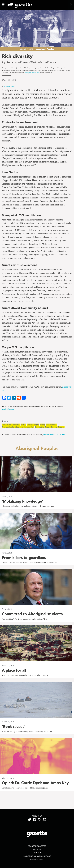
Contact (37, 853)
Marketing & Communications (37, 856)
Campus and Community (11, 425)
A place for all (14, 670)
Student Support (51, 427)
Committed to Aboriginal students (32, 614)
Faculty (23, 425)
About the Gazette (37, 846)
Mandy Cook (10, 86)
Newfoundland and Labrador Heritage (16, 427)
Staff (32, 427)
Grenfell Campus (33, 425)
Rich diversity (17, 56)
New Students (51, 425)
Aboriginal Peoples (45, 49)
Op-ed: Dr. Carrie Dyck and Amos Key (35, 783)
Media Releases (37, 859)
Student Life (39, 427)
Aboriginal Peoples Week (32, 73)
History (43, 425)
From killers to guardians (24, 558)
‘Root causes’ (14, 727)
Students (61, 427)
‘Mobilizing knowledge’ (22, 501)
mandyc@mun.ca (8, 409)
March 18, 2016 (9, 80)
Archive (37, 849)
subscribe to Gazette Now (55, 435)
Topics (5, 421)
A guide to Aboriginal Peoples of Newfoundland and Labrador (29, 62)
